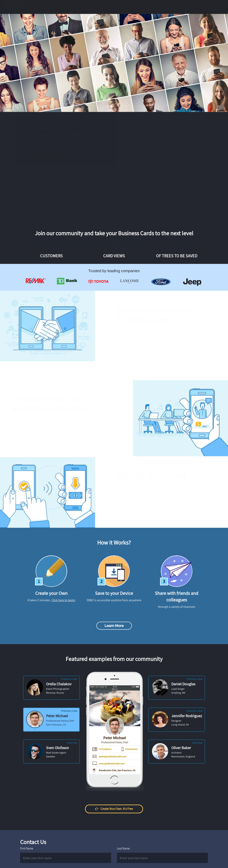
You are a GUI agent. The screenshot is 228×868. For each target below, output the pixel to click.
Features (72, 7)
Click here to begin (63, 600)
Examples (93, 7)
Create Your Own (206, 7)
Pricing (112, 7)
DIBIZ (17, 7)
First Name (27, 848)
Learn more (114, 626)
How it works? (134, 7)
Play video (100, 154)
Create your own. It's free (56, 154)
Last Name (123, 848)
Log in (177, 7)
